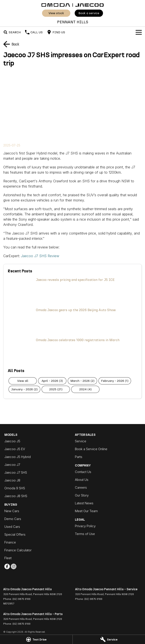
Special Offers (15, 534)
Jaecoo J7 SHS (16, 472)
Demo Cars (13, 519)
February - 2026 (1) (115, 381)
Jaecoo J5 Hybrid (18, 457)
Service (81, 441)
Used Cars (12, 527)
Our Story (82, 495)
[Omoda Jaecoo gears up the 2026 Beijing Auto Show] (72, 321)
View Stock (56, 13)
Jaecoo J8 (12, 480)
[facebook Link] (7, 566)
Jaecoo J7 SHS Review (40, 256)
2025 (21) (56, 389)
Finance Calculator (18, 550)
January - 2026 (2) (24, 389)
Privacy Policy (85, 526)
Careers (81, 487)
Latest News (84, 503)
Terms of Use (85, 534)
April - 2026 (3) (52, 381)
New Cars (12, 511)
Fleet (8, 558)
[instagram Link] (14, 566)
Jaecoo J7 (12, 465)
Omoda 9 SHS (15, 488)
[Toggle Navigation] (139, 32)
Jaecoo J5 (12, 441)
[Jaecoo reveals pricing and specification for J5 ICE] (72, 291)
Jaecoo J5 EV (15, 449)
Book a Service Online (91, 449)
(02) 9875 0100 (21, 599)
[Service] (109, 639)
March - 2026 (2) (82, 381)
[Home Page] (72, 4)
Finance (10, 542)
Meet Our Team (86, 511)
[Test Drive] (36, 639)
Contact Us (83, 472)
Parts (79, 457)
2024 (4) (85, 389)
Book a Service (89, 13)
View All (23, 381)
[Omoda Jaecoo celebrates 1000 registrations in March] (72, 351)
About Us (82, 480)
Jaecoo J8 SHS (16, 496)
